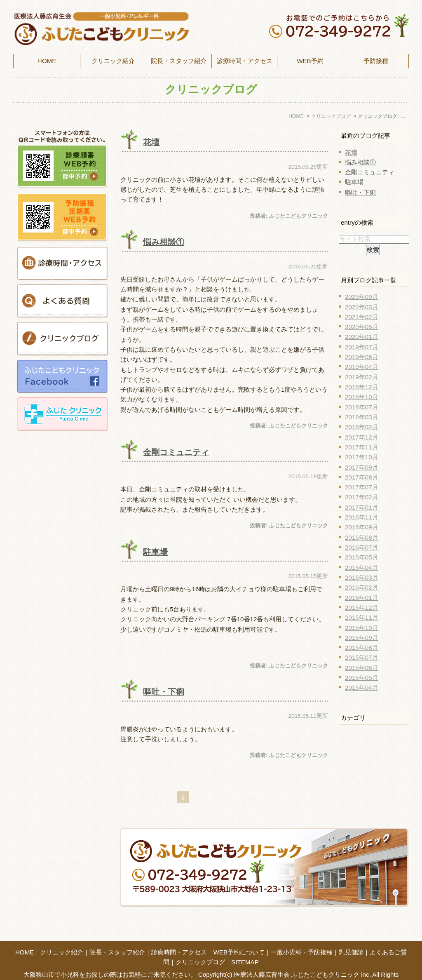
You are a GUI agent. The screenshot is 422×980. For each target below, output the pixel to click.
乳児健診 (351, 939)
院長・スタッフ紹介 (179, 61)
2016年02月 (362, 587)
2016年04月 (362, 568)
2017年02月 (362, 497)
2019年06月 (362, 357)
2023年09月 (362, 297)
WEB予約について (239, 939)
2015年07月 (362, 657)
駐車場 (155, 552)
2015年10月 (362, 628)
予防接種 (376, 61)
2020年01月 (362, 337)
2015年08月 (362, 647)
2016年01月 (362, 598)
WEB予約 (310, 61)
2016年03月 (362, 577)
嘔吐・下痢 (164, 692)
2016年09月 (362, 527)
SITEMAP (245, 948)
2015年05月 (362, 678)
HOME (47, 61)
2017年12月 (362, 437)
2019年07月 (362, 347)
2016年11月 (362, 517)
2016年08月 (362, 537)
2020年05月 (362, 327)
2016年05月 (362, 557)
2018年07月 (362, 407)
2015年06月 (362, 668)
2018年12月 (362, 387)
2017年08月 (362, 477)
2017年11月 (362, 447)
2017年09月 (362, 467)
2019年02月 (362, 377)
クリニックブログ (200, 948)
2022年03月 (362, 307)
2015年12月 (362, 608)
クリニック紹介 (62, 939)
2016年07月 (362, 547)
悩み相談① (164, 242)
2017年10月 (362, 457)
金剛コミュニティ (176, 452)
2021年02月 (362, 317)
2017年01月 (362, 507)
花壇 (151, 142)
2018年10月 (362, 397)
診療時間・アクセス (179, 939)
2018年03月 (362, 417)
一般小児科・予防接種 (302, 939)
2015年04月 (362, 687)
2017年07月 (362, 487)
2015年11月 (362, 617)
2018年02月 (362, 427)
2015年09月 (362, 638)
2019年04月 (362, 367)
